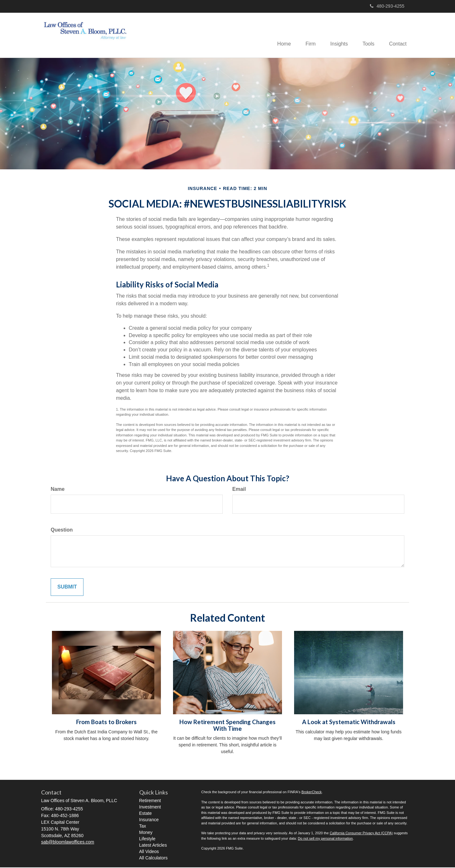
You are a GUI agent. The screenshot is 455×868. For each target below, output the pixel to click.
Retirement (150, 801)
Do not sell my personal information (325, 839)
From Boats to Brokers (106, 723)
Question (62, 530)
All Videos (149, 852)
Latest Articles (153, 846)
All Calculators (153, 858)
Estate (146, 814)
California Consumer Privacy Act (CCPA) (361, 834)
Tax (143, 827)
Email (239, 490)
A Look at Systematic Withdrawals (349, 723)
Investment (150, 808)
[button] (306, 35)
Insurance (149, 820)
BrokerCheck (312, 793)
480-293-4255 (387, 6)
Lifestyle (147, 839)
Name (58, 490)
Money (146, 833)
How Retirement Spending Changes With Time (227, 726)
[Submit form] (67, 588)
